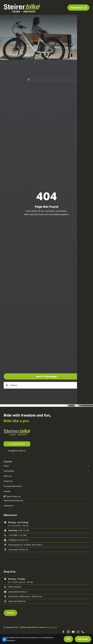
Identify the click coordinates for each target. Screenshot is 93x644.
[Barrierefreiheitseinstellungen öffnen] (4, 640)
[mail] (78, 632)
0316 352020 (15, 588)
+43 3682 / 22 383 (17, 537)
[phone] (83, 632)
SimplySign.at (52, 627)
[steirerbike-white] (22, 5)
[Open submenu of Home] (88, 466)
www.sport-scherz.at (18, 551)
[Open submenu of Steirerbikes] (88, 471)
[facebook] (63, 632)
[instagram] (68, 632)
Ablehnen (83, 639)
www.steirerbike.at (17, 602)
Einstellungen (10, 640)
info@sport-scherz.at (18, 541)
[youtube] (73, 632)
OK (68, 639)
